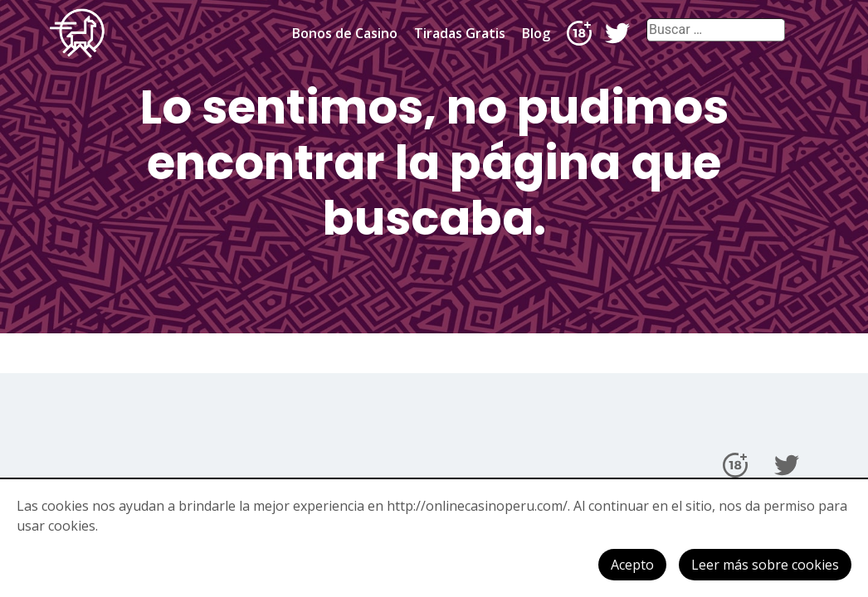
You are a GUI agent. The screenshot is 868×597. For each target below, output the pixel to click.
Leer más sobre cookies (765, 565)
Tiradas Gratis (460, 33)
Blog (536, 33)
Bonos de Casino (345, 33)
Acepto (632, 565)
